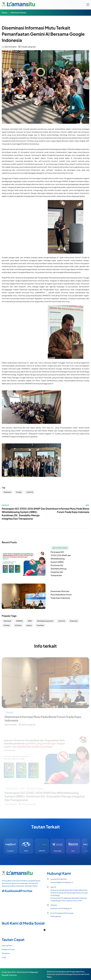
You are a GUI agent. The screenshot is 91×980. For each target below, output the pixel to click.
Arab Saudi (7, 621)
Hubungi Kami (56, 916)
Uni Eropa (18, 625)
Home (5, 13)
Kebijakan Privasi (8, 949)
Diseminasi (7, 492)
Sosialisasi (40, 625)
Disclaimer (6, 953)
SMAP (30, 621)
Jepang (29, 625)
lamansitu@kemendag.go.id (62, 882)
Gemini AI (30, 492)
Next (87, 505)
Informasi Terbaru (18, 13)
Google (19, 492)
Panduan (7, 625)
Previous (5, 505)
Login (4, 957)
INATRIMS (19, 621)
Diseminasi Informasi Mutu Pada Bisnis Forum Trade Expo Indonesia (61, 595)
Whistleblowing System (45, 621)
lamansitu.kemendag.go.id (61, 908)
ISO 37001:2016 (60, 548)
